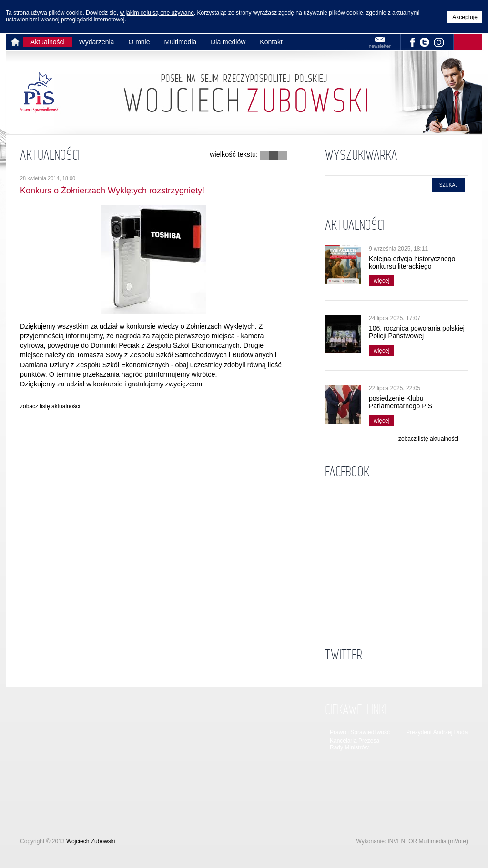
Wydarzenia (97, 42)
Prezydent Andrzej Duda (437, 732)
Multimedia (181, 42)
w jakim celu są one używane (157, 13)
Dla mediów (228, 42)
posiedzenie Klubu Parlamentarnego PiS (401, 402)
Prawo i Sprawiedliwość (360, 732)
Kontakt (271, 42)
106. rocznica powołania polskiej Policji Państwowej (417, 332)
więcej (379, 280)
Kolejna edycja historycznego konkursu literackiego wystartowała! (412, 266)
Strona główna (17, 42)
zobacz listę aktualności (50, 406)
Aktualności (48, 42)
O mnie (139, 42)
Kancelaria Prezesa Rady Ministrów (355, 744)
